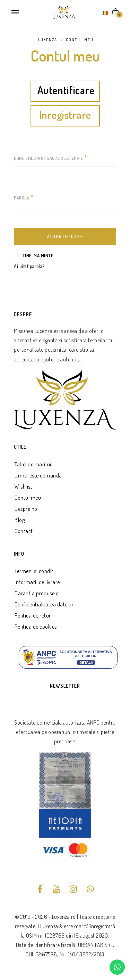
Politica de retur (33, 615)
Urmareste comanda (38, 475)
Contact (24, 531)
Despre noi (27, 509)
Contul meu (28, 498)
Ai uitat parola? (29, 266)
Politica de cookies (36, 627)
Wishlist (23, 487)
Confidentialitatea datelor (44, 604)
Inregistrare (65, 115)
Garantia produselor (38, 593)
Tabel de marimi (33, 464)
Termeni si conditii (35, 571)
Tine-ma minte (34, 255)
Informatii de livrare (37, 582)
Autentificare (66, 91)
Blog (20, 520)
